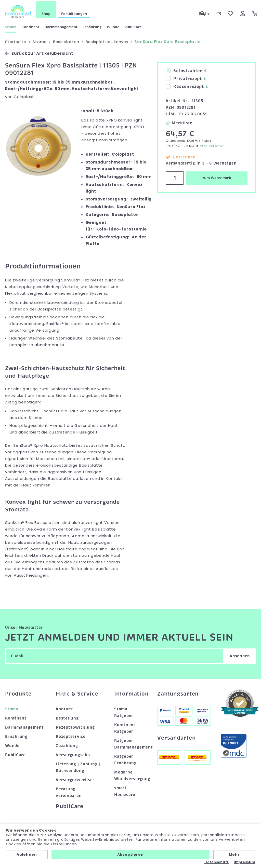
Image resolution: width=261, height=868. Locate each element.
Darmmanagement (61, 26)
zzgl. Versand (212, 145)
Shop (46, 12)
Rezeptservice (71, 735)
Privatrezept (184, 77)
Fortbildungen (74, 12)
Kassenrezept (185, 85)
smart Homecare (125, 790)
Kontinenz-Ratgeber (126, 727)
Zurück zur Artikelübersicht (39, 52)
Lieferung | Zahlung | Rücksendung (78, 766)
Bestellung (67, 717)
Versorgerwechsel (75, 779)
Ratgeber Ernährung (125, 758)
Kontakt (64, 708)
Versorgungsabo (73, 754)
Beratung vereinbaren (69, 791)
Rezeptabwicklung (75, 726)
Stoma (11, 26)
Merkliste (179, 122)
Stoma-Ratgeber (124, 711)
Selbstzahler (184, 70)
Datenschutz (217, 862)
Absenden (240, 655)
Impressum (245, 862)
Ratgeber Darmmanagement (131, 743)
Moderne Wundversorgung (131, 774)
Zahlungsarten (178, 693)
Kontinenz (30, 26)
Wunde (113, 26)
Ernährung (92, 26)
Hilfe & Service (77, 693)
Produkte (18, 693)
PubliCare (133, 26)
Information (131, 693)
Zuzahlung (67, 744)
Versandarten (176, 737)
